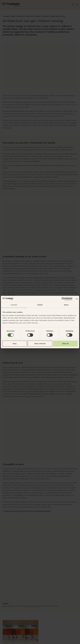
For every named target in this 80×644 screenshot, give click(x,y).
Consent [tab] (14, 305)
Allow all (65, 344)
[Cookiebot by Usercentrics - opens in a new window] (63, 299)
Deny (15, 344)
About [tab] (66, 305)
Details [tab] (40, 305)
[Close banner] (77, 299)
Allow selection (40, 344)
